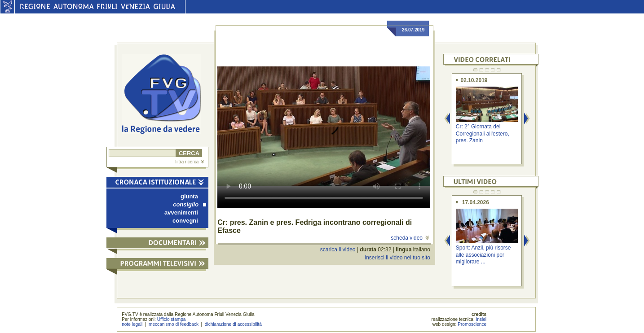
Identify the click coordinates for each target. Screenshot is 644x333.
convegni (185, 221)
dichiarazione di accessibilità (233, 324)
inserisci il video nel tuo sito (397, 258)
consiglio (190, 204)
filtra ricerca (190, 162)
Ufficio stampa (172, 319)
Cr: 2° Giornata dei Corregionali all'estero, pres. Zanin (483, 134)
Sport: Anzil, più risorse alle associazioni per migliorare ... (483, 255)
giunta (189, 196)
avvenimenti (181, 213)
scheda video (410, 238)
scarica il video (338, 250)
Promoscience (472, 324)
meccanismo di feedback (174, 324)
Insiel (481, 319)
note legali (132, 324)
